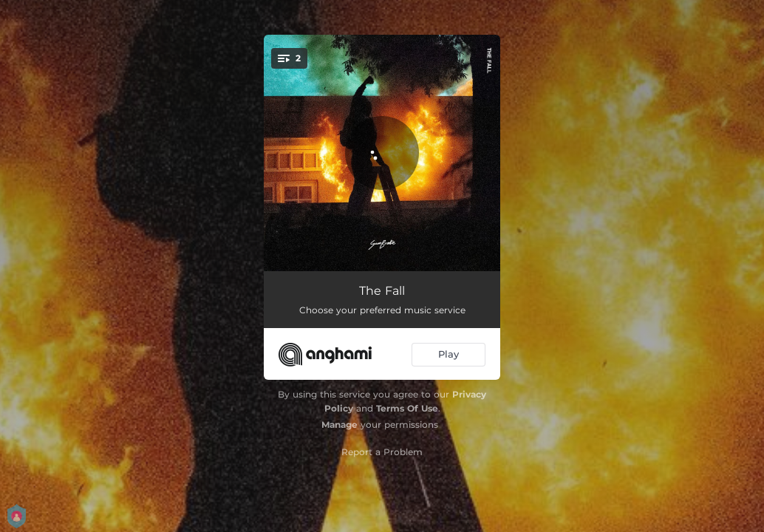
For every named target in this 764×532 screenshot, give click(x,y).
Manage (340, 424)
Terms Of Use (407, 408)
